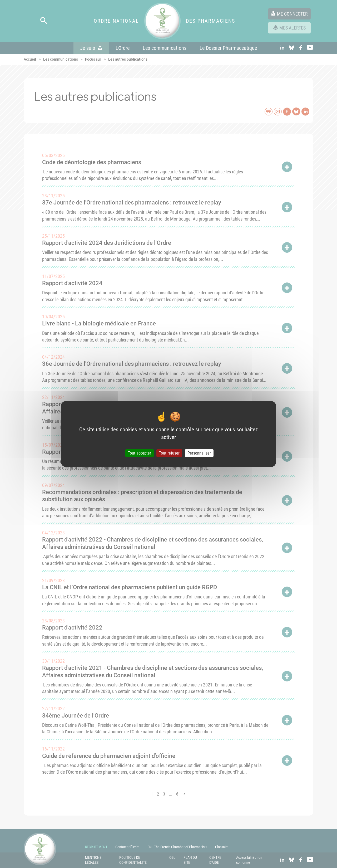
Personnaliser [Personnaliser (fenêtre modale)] (199, 453)
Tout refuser (169, 453)
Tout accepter (140, 453)
